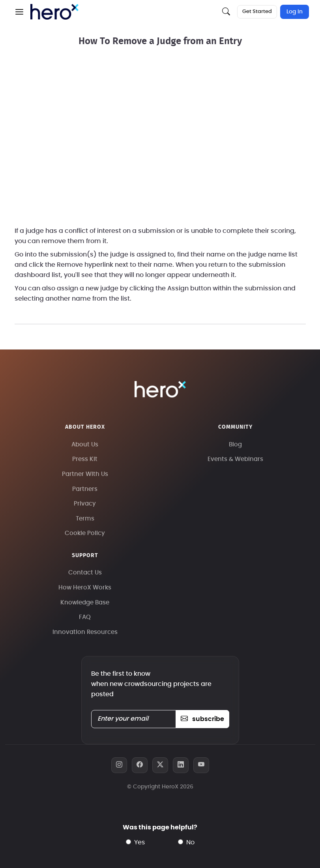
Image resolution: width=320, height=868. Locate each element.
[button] (19, 12)
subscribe (202, 719)
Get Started (257, 12)
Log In (295, 12)
